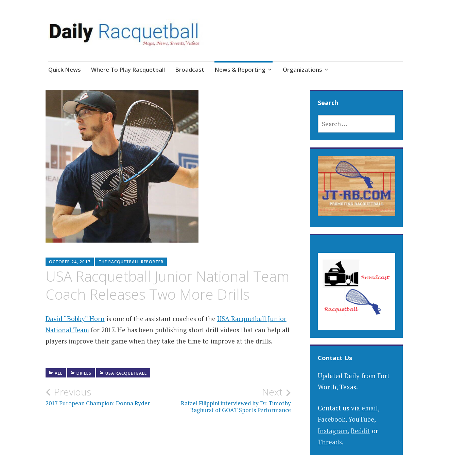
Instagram (333, 431)
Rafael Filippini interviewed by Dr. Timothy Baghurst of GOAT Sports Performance (230, 400)
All (59, 373)
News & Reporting (240, 69)
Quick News (65, 69)
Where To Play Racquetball (128, 69)
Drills (84, 373)
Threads (330, 442)
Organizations (302, 69)
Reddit (360, 431)
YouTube (361, 419)
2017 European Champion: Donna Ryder (107, 396)
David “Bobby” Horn (75, 319)
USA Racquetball (126, 373)
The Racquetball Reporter (131, 262)
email (370, 408)
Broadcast (190, 69)
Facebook (332, 419)
